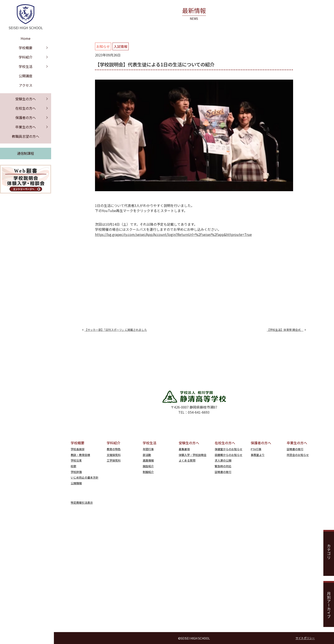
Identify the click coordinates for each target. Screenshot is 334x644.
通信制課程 (26, 153)
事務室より (258, 455)
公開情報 (76, 483)
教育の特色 (114, 449)
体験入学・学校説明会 (193, 455)
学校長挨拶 (78, 449)
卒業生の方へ (26, 127)
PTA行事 (256, 449)
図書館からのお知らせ (229, 455)
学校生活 (26, 66)
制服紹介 (148, 472)
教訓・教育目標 (80, 455)
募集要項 (184, 449)
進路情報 (148, 460)
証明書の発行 (223, 472)
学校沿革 (76, 460)
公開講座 (26, 76)
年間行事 (148, 449)
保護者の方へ (26, 118)
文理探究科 (114, 455)
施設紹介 (148, 466)
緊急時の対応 (223, 466)
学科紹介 (26, 57)
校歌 (73, 466)
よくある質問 (187, 460)
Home (26, 38)
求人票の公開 (223, 460)
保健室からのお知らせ (229, 449)
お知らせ (103, 46)
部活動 (147, 455)
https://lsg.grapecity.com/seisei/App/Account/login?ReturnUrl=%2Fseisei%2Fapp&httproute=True (173, 234)
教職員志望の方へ (26, 136)
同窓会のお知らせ (298, 455)
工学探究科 (114, 460)
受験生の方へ (26, 99)
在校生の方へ (26, 108)
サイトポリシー (305, 638)
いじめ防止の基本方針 (85, 477)
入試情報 (121, 46)
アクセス (26, 85)
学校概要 (26, 48)
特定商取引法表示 (82, 503)
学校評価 (76, 472)
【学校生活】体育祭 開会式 (285, 330)
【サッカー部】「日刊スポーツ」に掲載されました (116, 330)
